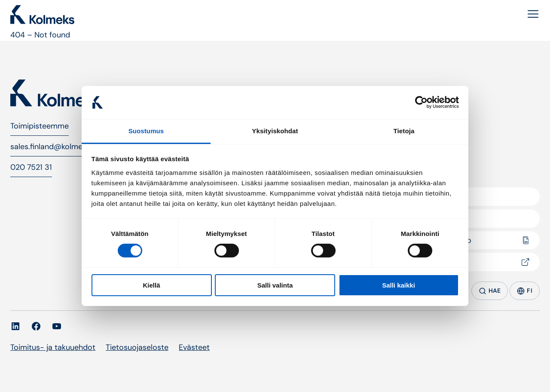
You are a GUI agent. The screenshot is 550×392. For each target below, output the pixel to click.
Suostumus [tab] (146, 131)
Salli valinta (275, 285)
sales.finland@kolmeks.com (59, 147)
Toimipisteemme (40, 126)
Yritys (426, 196)
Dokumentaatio (444, 240)
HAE (490, 291)
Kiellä (151, 285)
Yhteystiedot (439, 218)
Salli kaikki (399, 285)
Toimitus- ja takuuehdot (53, 347)
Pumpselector (442, 262)
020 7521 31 (31, 167)
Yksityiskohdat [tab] (275, 131)
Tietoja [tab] (404, 131)
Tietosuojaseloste (137, 347)
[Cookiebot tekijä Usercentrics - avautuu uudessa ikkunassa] (421, 102)
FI (525, 291)
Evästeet (194, 347)
